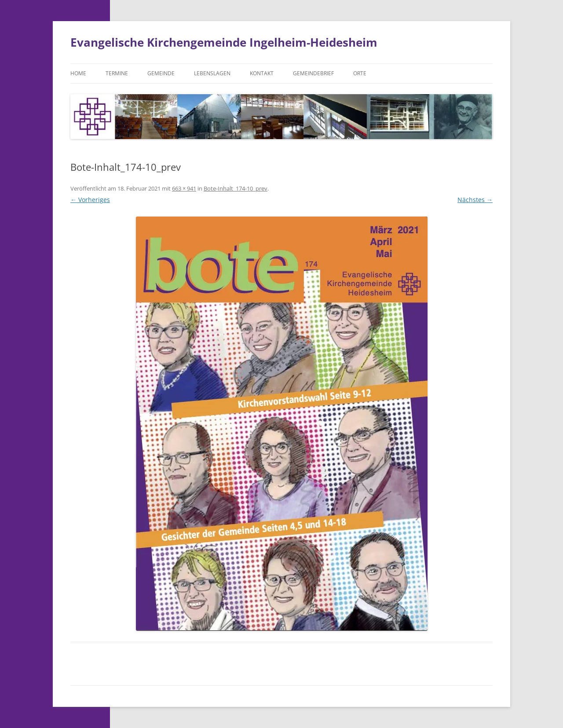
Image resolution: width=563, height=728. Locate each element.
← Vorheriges (90, 200)
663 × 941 (184, 188)
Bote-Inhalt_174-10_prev (236, 188)
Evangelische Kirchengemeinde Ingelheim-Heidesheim (224, 42)
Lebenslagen (212, 73)
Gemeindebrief (313, 73)
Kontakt (262, 73)
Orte (360, 73)
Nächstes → (475, 200)
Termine (117, 73)
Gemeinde (161, 73)
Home (78, 73)
